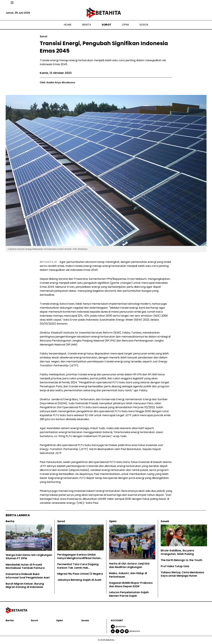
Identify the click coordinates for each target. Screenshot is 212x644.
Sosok (144, 25)
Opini (125, 25)
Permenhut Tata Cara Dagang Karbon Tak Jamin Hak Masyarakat (78, 568)
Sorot (106, 25)
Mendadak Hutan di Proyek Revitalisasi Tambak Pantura (25, 566)
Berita (87, 25)
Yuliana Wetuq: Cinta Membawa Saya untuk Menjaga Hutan (182, 574)
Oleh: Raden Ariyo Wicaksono (57, 82)
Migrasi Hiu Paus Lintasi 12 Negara (80, 574)
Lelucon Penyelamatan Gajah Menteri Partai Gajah (129, 594)
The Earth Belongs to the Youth (181, 560)
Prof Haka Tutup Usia (175, 566)
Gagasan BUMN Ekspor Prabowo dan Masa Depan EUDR (131, 585)
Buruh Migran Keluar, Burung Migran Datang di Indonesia (25, 585)
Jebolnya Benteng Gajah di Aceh (80, 580)
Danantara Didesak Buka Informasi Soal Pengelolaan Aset (28, 576)
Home (68, 25)
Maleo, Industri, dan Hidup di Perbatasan (128, 575)
